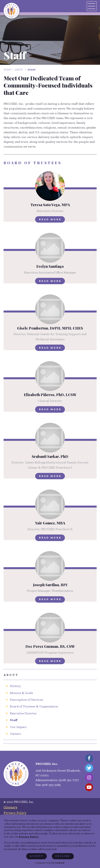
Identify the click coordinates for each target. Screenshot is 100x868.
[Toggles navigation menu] (92, 6)
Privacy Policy (29, 837)
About (19, 70)
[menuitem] (15, 686)
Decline (63, 856)
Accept (37, 856)
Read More (50, 219)
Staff (32, 70)
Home (7, 70)
